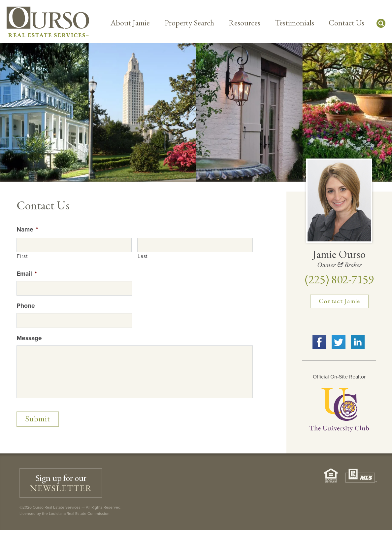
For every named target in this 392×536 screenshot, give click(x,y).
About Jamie (130, 23)
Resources (245, 23)
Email (27, 274)
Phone (26, 306)
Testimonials (295, 23)
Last (143, 256)
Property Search (189, 23)
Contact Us (346, 23)
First (22, 256)
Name (27, 229)
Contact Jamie (339, 301)
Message (29, 338)
